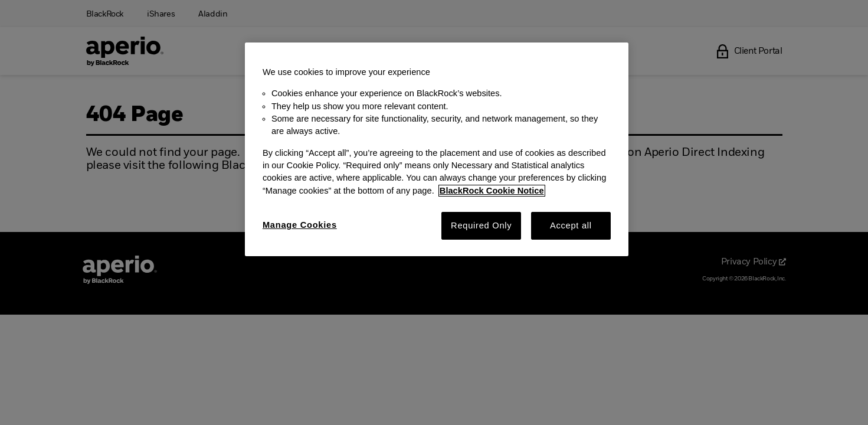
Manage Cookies (300, 225)
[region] (437, 149)
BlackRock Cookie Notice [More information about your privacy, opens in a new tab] (492, 191)
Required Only (481, 225)
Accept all (571, 225)
